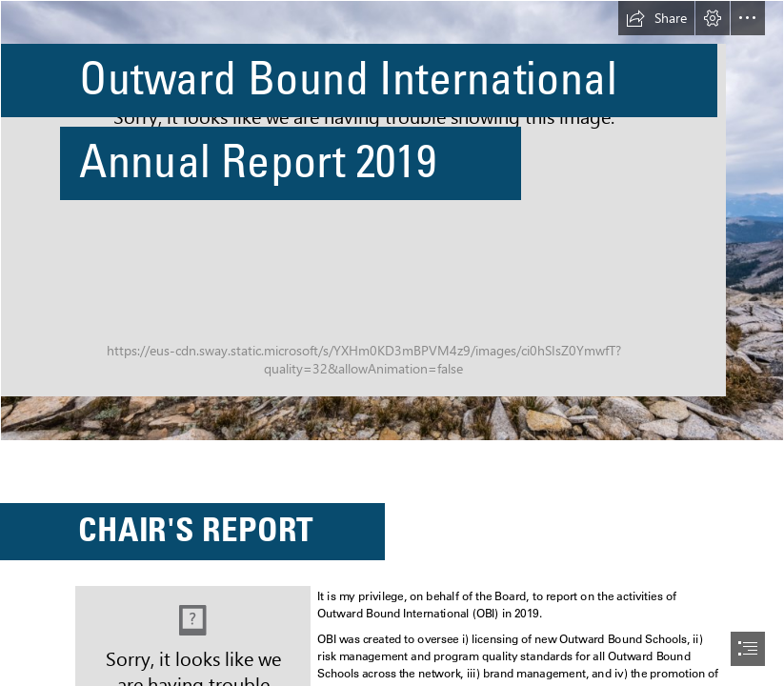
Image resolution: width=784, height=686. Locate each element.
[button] (656, 18)
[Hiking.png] (392, 221)
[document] (392, 343)
